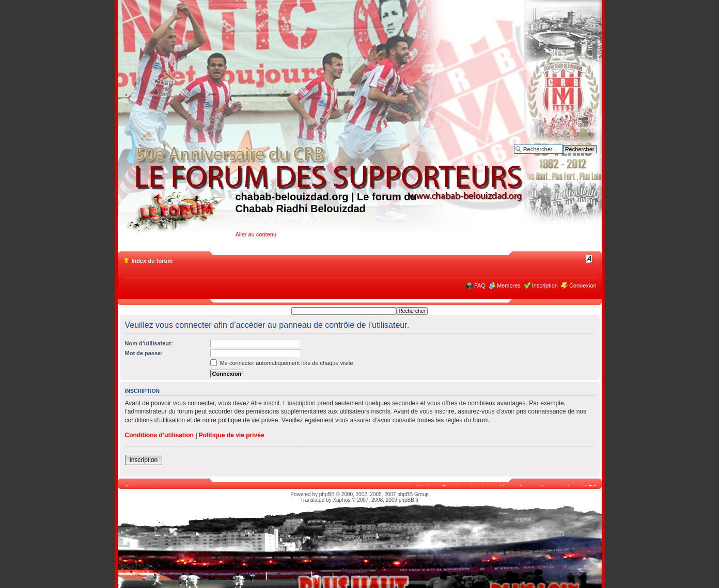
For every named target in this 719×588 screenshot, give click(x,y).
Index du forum (152, 261)
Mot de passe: (144, 353)
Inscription (545, 285)
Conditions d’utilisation (159, 435)
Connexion (583, 285)
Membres (509, 285)
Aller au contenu (256, 234)
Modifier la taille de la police (589, 259)
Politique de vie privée (232, 435)
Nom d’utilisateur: (149, 343)
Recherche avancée (571, 157)
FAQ (480, 285)
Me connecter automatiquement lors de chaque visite (282, 363)
